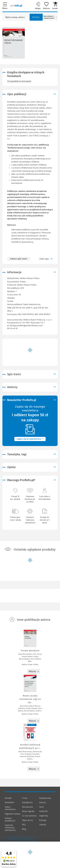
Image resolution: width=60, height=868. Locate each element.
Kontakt (8, 798)
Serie (41, 807)
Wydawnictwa (45, 798)
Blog (24, 829)
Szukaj (36, 17)
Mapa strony (28, 820)
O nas (25, 798)
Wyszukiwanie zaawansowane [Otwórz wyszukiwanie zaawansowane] (50, 17)
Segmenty (44, 816)
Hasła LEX (43, 811)
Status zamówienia (10, 808)
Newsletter (9, 802)
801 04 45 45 (12, 328)
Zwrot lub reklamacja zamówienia (10, 828)
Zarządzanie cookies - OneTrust (20, 839)
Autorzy (43, 802)
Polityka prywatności (10, 820)
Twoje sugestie (28, 811)
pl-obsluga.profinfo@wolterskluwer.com (24, 326)
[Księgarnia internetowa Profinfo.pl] (16, 6)
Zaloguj (38, 6)
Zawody (43, 825)
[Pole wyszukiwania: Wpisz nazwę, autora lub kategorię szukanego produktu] (15, 17)
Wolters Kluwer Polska (27, 285)
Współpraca (27, 802)
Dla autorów (27, 807)
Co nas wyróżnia (29, 816)
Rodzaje (43, 820)
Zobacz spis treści (19, 259)
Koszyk (55, 6)
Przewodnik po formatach (19, 81)
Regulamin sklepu (13, 814)
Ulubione (46, 6)
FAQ (24, 825)
